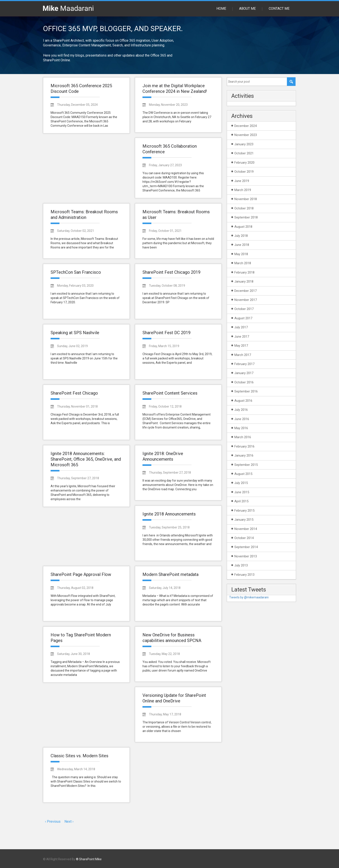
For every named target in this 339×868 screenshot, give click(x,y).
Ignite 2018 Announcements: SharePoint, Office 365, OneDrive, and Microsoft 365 (86, 459)
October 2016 (244, 382)
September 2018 (246, 217)
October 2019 (244, 172)
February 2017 (244, 364)
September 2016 (246, 391)
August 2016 (243, 401)
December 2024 (245, 126)
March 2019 (243, 190)
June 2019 (242, 181)
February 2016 (244, 446)
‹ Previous (53, 821)
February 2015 (244, 511)
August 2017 (243, 318)
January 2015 (244, 520)
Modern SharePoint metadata (170, 574)
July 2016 (241, 410)
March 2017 (243, 355)
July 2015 (241, 483)
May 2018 (241, 254)
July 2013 (241, 565)
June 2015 (242, 492)
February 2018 (244, 272)
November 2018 (246, 199)
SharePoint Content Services (170, 393)
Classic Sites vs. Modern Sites (79, 756)
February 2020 (244, 163)
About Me (247, 9)
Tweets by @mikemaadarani (249, 597)
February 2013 (244, 575)
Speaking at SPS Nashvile (75, 333)
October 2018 (244, 208)
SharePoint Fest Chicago (74, 393)
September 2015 (246, 465)
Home (221, 9)
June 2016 (242, 419)
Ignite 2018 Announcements (169, 514)
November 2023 (246, 135)
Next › (69, 821)
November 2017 (246, 300)
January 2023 (244, 144)
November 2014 (246, 529)
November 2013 (246, 556)
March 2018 (243, 263)
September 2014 (246, 547)
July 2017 (241, 327)
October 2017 (244, 309)
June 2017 (242, 337)
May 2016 (241, 428)
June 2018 (242, 245)
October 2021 (244, 153)
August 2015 (243, 474)
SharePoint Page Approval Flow (81, 574)
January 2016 (244, 455)
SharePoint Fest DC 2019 (166, 333)
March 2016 (243, 437)
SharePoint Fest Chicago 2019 (171, 272)
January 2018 (244, 281)
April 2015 (241, 501)
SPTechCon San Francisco (76, 272)
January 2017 (244, 373)
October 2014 (244, 538)
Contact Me (279, 9)
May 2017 (241, 346)
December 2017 (245, 291)
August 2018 (243, 227)
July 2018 (241, 236)
